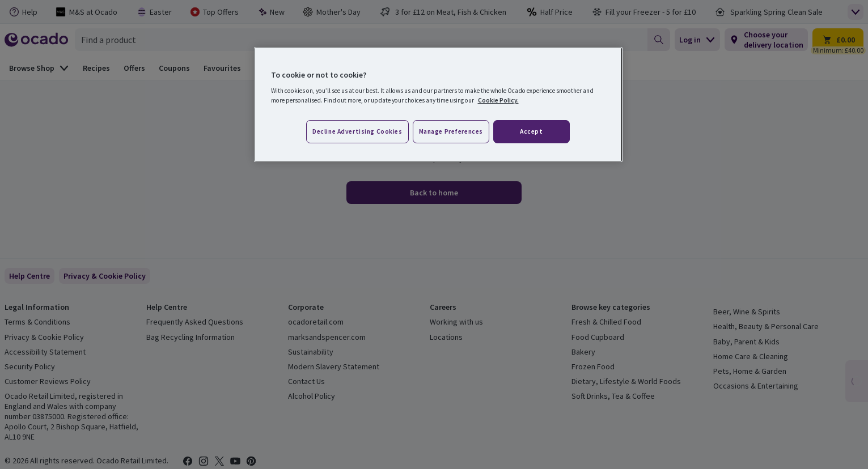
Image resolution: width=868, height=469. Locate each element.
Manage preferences (451, 131)
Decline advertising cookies (357, 131)
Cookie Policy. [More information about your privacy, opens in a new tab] (498, 100)
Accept (531, 131)
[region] (438, 105)
